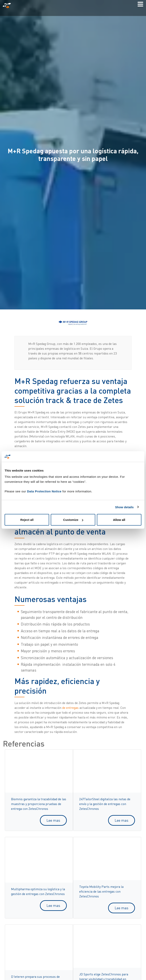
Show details (124, 507)
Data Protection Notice (44, 491)
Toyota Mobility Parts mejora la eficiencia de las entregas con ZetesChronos (101, 891)
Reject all (27, 520)
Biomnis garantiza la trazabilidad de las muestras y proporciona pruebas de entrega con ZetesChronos (39, 804)
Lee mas (53, 820)
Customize (73, 520)
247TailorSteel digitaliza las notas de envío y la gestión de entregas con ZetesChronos (105, 804)
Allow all (119, 520)
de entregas (70, 708)
